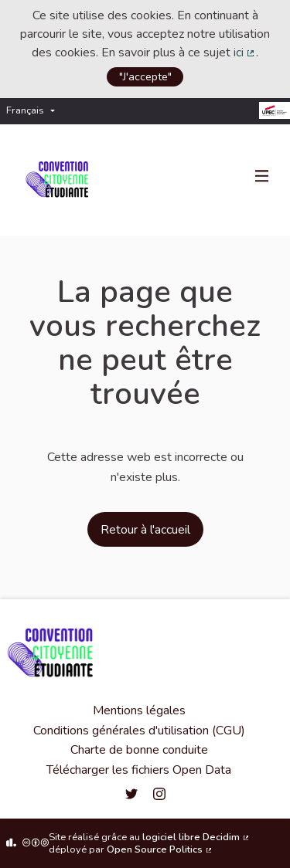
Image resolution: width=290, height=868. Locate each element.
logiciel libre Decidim (196, 837)
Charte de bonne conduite (139, 750)
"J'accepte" (145, 76)
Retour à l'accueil (145, 530)
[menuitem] (34, 111)
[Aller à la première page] (60, 180)
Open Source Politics (160, 849)
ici (245, 53)
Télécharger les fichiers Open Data (139, 770)
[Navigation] (262, 177)
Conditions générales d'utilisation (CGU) (139, 731)
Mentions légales (139, 710)
